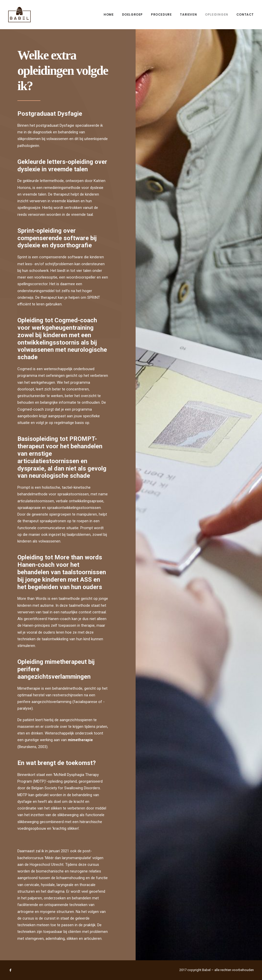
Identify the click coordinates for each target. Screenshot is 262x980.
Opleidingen (217, 14)
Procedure (161, 14)
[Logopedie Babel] (19, 15)
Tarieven (188, 14)
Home (109, 14)
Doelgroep (132, 14)
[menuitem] (110, 15)
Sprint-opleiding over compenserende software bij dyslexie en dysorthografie (57, 238)
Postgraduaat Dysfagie (50, 114)
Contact (245, 14)
